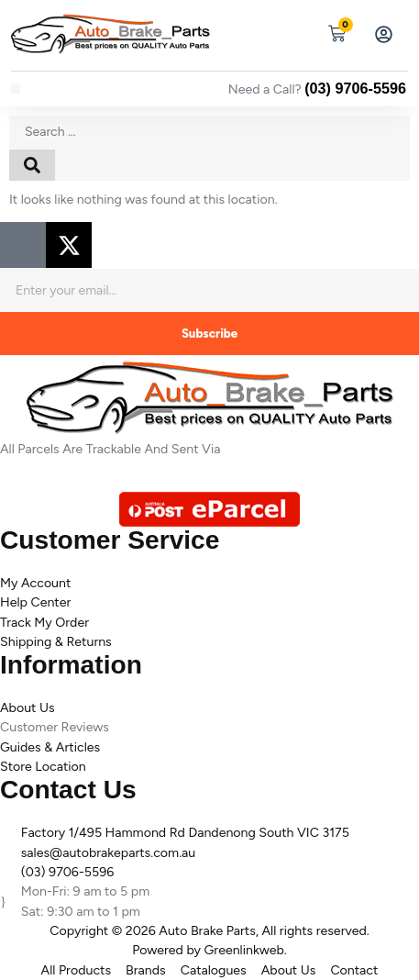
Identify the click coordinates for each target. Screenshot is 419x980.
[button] (16, 89)
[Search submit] (32, 165)
